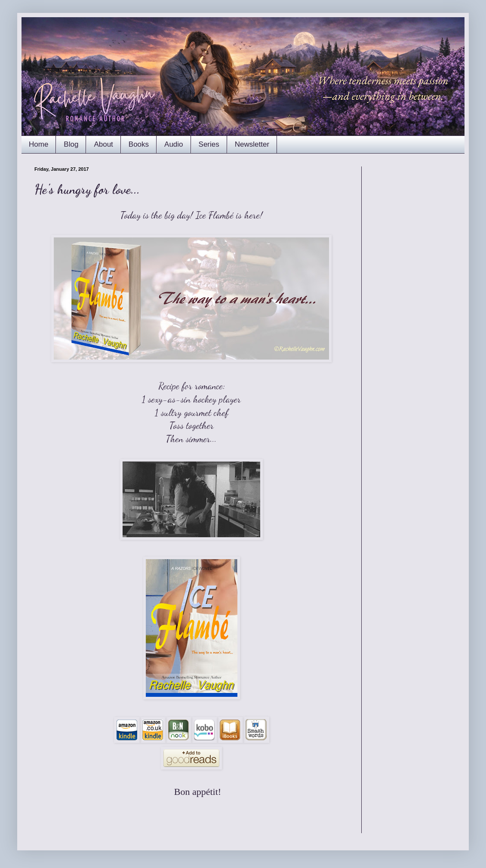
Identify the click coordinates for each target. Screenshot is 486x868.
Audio (174, 144)
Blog (71, 144)
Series (209, 144)
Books (139, 144)
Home (38, 144)
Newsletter (252, 144)
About (103, 144)
